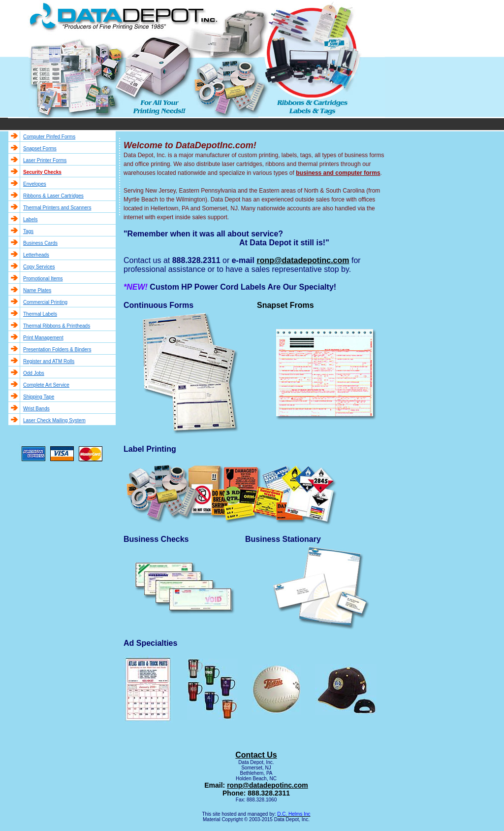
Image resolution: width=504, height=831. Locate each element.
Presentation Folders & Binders (57, 349)
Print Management (43, 338)
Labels (30, 219)
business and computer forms (338, 173)
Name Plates (37, 290)
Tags (28, 231)
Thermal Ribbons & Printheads (57, 326)
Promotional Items (43, 279)
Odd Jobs (34, 373)
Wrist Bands (36, 409)
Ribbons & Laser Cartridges (53, 196)
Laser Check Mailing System (54, 420)
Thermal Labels (40, 314)
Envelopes (35, 184)
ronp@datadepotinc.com (268, 785)
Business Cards (40, 243)
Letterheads (36, 255)
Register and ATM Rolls (49, 361)
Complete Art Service (46, 385)
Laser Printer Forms (45, 160)
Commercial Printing (45, 302)
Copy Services (39, 267)
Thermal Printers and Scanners (57, 208)
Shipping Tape (39, 397)
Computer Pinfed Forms (49, 137)
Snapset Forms (40, 149)
